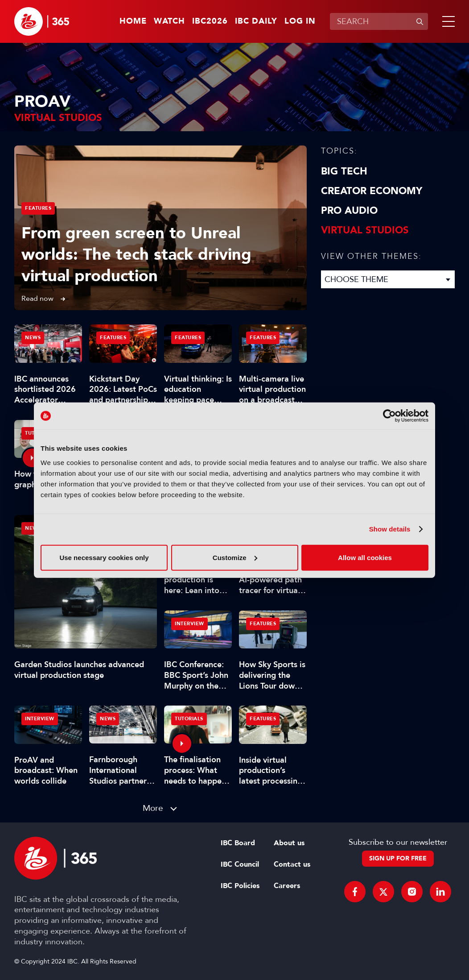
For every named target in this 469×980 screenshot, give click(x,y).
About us (289, 843)
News (33, 528)
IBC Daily (256, 21)
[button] (447, 21)
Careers (287, 886)
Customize (235, 557)
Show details (390, 529)
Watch (169, 21)
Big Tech (344, 171)
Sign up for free (398, 858)
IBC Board (238, 843)
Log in (300, 21)
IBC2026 (210, 21)
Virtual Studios (365, 230)
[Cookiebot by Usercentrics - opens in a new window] (389, 416)
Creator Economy (372, 191)
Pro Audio (349, 211)
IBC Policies (240, 886)
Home (133, 21)
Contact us (292, 864)
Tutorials (189, 719)
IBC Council (240, 864)
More (153, 808)
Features (38, 208)
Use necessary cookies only (104, 557)
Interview (189, 624)
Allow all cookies (365, 557)
